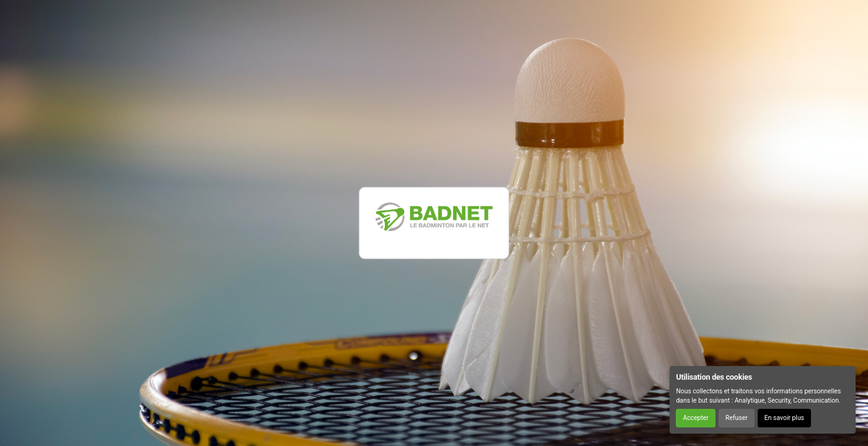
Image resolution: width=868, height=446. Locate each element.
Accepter (695, 418)
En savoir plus (784, 418)
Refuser (737, 418)
